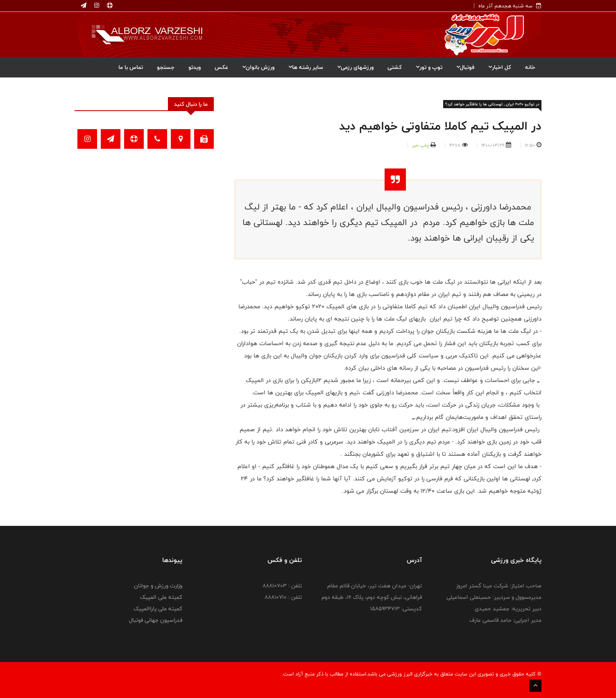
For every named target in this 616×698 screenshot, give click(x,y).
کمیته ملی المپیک (161, 597)
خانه (530, 67)
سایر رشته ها (306, 67)
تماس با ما (131, 67)
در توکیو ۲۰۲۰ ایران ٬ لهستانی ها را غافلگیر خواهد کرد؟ (492, 104)
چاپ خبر (420, 145)
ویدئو (195, 67)
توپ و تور (429, 67)
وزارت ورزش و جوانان (158, 586)
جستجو (166, 67)
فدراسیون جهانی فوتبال (156, 620)
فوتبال (465, 67)
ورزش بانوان (258, 67)
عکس (221, 67)
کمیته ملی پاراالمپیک (158, 609)
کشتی (395, 67)
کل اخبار (500, 67)
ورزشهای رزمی (355, 67)
